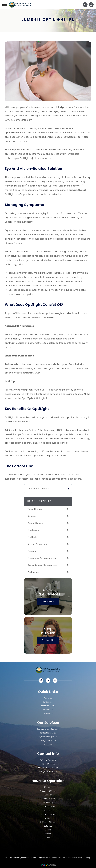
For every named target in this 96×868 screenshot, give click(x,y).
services (32, 516)
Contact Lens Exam (48, 733)
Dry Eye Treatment (48, 741)
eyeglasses (33, 530)
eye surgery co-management (42, 558)
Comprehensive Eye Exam (48, 729)
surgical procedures (37, 544)
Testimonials (48, 710)
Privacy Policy (77, 858)
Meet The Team (48, 706)
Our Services (48, 702)
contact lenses (35, 523)
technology (33, 572)
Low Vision (48, 745)
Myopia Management (48, 737)
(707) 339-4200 (51, 768)
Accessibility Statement (61, 858)
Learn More (48, 601)
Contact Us (48, 640)
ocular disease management (42, 565)
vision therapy (35, 509)
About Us (48, 698)
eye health (33, 537)
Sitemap (87, 858)
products (32, 551)
